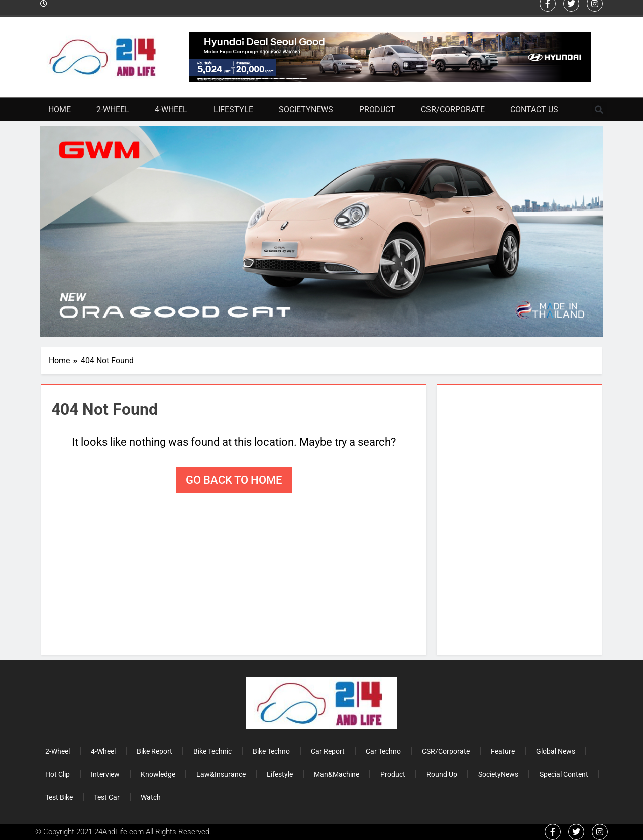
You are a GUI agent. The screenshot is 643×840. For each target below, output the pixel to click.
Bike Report (154, 751)
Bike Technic (212, 751)
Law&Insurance (221, 774)
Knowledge (158, 774)
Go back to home (234, 480)
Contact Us (534, 109)
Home (60, 109)
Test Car (107, 797)
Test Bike (59, 797)
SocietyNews (306, 109)
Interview (105, 774)
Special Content (564, 774)
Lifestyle (233, 109)
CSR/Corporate (453, 109)
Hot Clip (58, 774)
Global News (556, 751)
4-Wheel (171, 109)
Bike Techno (271, 751)
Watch (151, 797)
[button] (599, 110)
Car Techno (383, 751)
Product (377, 109)
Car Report (328, 751)
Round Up (442, 774)
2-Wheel (113, 109)
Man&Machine (337, 774)
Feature (503, 751)
